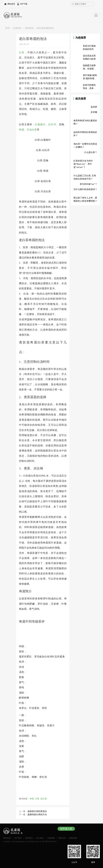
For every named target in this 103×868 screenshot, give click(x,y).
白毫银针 (40, 124)
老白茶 (44, 799)
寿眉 (21, 130)
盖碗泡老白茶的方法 (37, 814)
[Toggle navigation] (96, 15)
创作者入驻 (66, 829)
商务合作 (62, 838)
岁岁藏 (94, 112)
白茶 (22, 52)
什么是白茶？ (91, 152)
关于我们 (18, 838)
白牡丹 (52, 124)
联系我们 (29, 838)
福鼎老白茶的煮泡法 (37, 811)
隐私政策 (73, 838)
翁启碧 (94, 107)
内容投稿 (51, 838)
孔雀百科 (17, 28)
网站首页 (11, 4)
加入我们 (40, 838)
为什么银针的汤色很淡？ (85, 189)
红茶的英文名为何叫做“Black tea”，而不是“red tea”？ (83, 164)
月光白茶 (32, 130)
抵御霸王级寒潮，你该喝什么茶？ (89, 69)
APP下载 (24, 4)
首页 (7, 28)
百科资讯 (29, 28)
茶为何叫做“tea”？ (88, 184)
